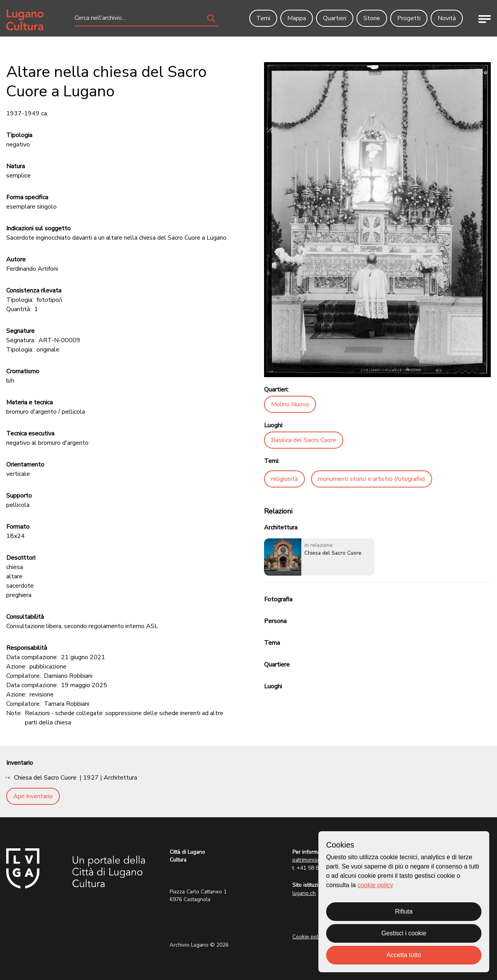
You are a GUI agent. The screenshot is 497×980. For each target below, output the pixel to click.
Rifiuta (404, 911)
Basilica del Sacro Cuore (304, 440)
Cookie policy (309, 937)
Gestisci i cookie (404, 933)
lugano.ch (304, 893)
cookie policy (375, 885)
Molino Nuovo (290, 404)
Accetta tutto (404, 955)
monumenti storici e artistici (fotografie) (372, 479)
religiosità (284, 479)
